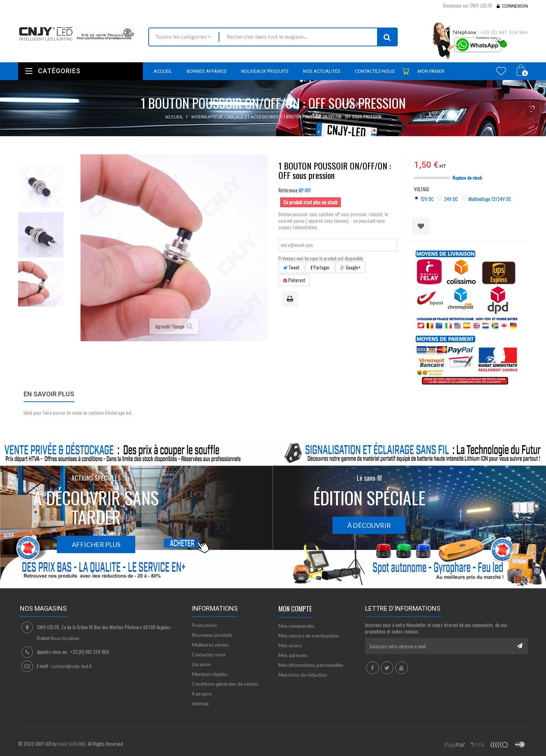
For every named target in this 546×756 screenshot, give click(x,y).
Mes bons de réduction (303, 675)
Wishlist (501, 71)
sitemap (200, 703)
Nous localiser (65, 638)
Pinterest (294, 280)
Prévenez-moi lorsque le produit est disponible (321, 258)
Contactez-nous (209, 655)
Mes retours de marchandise (309, 636)
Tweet (291, 267)
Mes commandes (296, 626)
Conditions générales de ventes (225, 684)
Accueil (174, 117)
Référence (288, 190)
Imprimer (291, 300)
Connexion (515, 6)
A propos (202, 694)
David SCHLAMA (72, 744)
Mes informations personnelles (311, 665)
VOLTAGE (422, 189)
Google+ (351, 267)
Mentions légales (210, 674)
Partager (320, 267)
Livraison (201, 664)
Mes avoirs (290, 646)
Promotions (204, 625)
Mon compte (295, 609)
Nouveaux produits (212, 635)
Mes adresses (293, 655)
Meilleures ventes (210, 645)
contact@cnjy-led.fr (72, 666)
